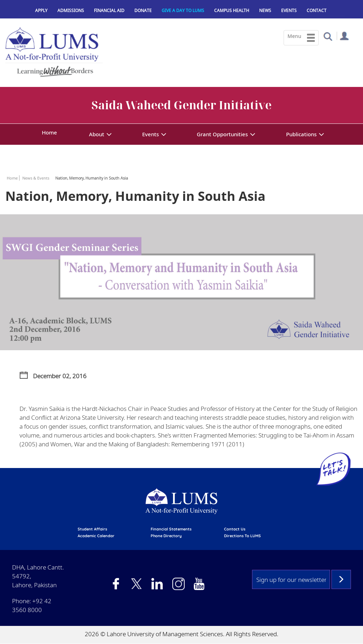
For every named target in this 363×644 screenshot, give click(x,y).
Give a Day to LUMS (183, 10)
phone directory (166, 536)
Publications (301, 134)
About (97, 134)
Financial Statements (171, 529)
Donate (143, 10)
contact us (235, 529)
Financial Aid (109, 10)
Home (49, 132)
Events (289, 10)
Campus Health (232, 10)
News (265, 10)
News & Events (36, 178)
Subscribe (341, 579)
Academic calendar (96, 536)
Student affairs (92, 529)
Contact (317, 10)
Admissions (71, 10)
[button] (328, 36)
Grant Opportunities (222, 134)
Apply (41, 10)
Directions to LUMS (242, 536)
